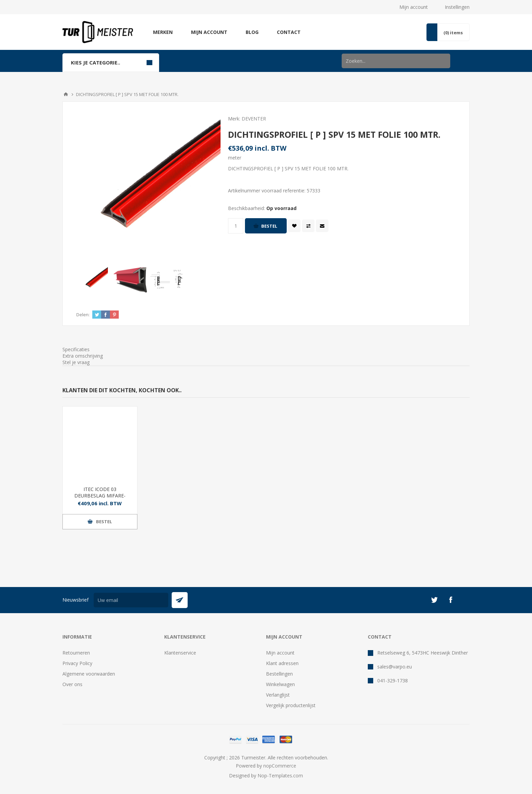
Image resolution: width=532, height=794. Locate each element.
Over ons (72, 684)
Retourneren (76, 653)
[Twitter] (434, 600)
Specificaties (76, 349)
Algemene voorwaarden (89, 674)
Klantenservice (180, 653)
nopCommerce (280, 766)
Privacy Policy (77, 663)
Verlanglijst (278, 695)
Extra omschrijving (83, 356)
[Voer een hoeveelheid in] (236, 226)
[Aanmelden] (131, 600)
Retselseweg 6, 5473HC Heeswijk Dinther (423, 653)
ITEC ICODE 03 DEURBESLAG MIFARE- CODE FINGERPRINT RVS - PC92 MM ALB (100, 499)
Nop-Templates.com (280, 776)
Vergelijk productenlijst (291, 705)
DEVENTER (254, 119)
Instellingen (457, 7)
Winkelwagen (280, 684)
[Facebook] (451, 600)
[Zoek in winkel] (396, 61)
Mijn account (414, 7)
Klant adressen (282, 663)
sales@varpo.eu (395, 667)
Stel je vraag (76, 362)
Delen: (83, 315)
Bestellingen (279, 674)
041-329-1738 (393, 680)
